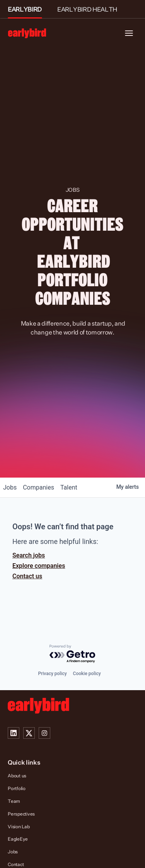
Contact (16, 864)
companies (38, 487)
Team (14, 801)
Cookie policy (87, 674)
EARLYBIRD (25, 9)
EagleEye (18, 839)
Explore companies (39, 566)
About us (17, 776)
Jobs (13, 852)
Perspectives (21, 814)
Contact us (27, 576)
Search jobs (29, 555)
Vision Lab (19, 827)
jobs (10, 487)
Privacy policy (52, 674)
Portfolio (17, 788)
